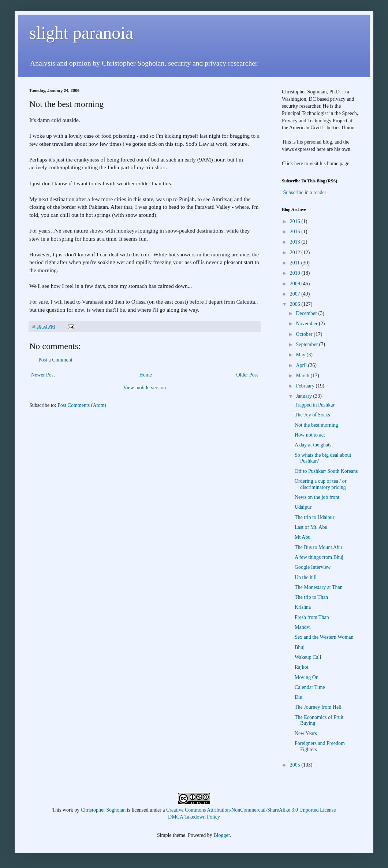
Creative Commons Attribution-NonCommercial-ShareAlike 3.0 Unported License (251, 810)
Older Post (247, 375)
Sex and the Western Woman (324, 637)
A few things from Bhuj (319, 557)
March (303, 376)
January (304, 396)
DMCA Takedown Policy (194, 817)
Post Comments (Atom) (82, 405)
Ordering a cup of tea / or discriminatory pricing (321, 484)
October (305, 334)
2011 (296, 263)
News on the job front (317, 497)
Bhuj (300, 647)
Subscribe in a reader (305, 192)
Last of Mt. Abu (311, 527)
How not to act (310, 435)
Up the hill (306, 577)
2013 (296, 242)
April (302, 365)
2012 (296, 253)
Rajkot (301, 667)
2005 (296, 765)
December (307, 313)
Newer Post (43, 375)
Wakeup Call (308, 657)
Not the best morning (316, 425)
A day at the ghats (313, 445)
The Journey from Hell (318, 707)
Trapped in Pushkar (315, 405)
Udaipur (303, 507)
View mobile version (145, 388)
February (306, 386)
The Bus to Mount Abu (318, 547)
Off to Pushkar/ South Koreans (326, 471)
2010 (296, 273)
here (299, 164)
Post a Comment (55, 360)
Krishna (303, 607)
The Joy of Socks (312, 415)
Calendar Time (310, 687)
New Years (306, 733)
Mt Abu (303, 537)
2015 (296, 232)
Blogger (221, 835)
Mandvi (303, 627)
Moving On (307, 677)
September (307, 344)
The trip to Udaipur (314, 517)
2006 (296, 304)
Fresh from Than (312, 617)
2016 (296, 221)
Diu (299, 697)
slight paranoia (81, 33)
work (68, 810)
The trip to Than (311, 597)
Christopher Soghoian (103, 810)
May (301, 355)
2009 (296, 284)
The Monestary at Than (319, 587)
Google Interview (313, 567)
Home (146, 375)
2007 (296, 294)
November (307, 324)
